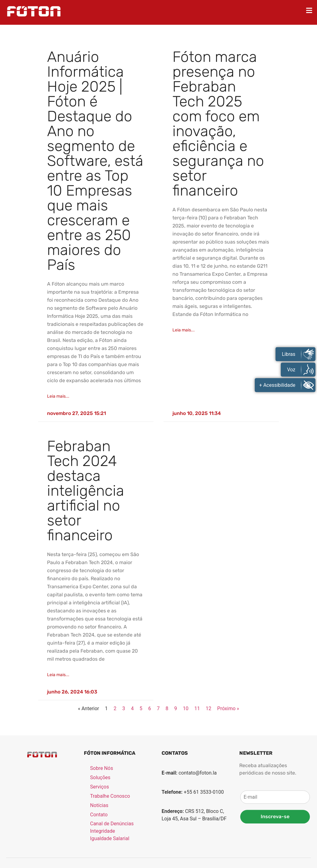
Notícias (99, 839)
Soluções (100, 811)
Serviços (100, 820)
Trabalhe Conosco (110, 829)
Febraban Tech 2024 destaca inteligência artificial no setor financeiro (86, 491)
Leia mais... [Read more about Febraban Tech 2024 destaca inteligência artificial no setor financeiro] (58, 675)
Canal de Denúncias (112, 857)
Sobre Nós (102, 802)
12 (209, 708)
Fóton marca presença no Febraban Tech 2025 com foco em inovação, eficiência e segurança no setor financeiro (218, 124)
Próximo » (228, 708)
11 (197, 708)
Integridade (102, 864)
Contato (99, 848)
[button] (309, 10)
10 (186, 708)
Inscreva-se (275, 850)
